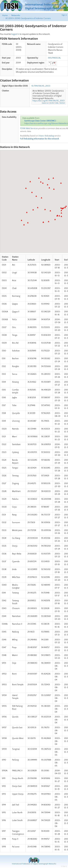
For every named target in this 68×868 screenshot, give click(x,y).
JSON (52, 103)
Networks (16, 15)
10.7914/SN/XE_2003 (41, 86)
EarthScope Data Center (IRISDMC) (40, 121)
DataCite (45, 103)
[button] (26, 188)
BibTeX (62, 103)
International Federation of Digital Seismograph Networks (34, 864)
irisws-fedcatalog (46, 136)
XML (57, 103)
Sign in (64, 15)
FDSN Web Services (29, 128)
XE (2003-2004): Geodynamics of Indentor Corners (28, 18)
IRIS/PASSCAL (54, 58)
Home (5, 15)
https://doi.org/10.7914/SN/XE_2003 (48, 101)
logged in (15, 34)
